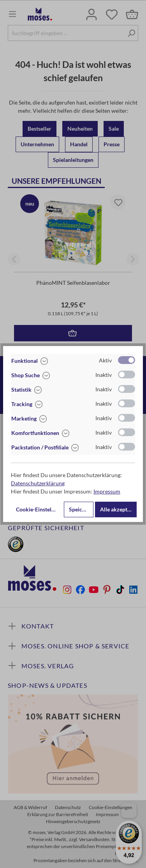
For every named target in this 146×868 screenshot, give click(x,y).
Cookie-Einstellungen (39, 509)
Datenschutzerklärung (38, 483)
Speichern (81, 509)
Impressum (107, 491)
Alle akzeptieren (118, 509)
